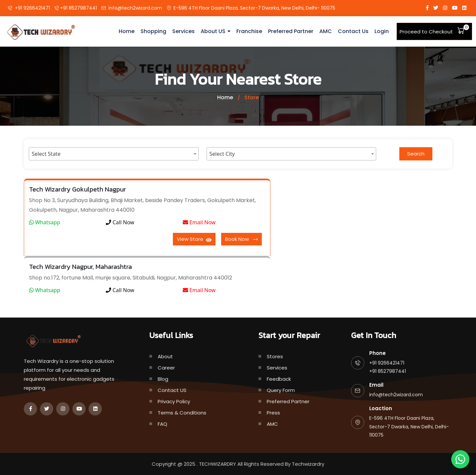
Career (166, 368)
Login (382, 31)
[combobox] (114, 154)
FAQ (162, 424)
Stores (275, 356)
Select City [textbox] (222, 154)
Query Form (281, 390)
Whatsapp (45, 222)
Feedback (279, 379)
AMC (326, 31)
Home (127, 31)
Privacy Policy (174, 401)
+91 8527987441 (79, 8)
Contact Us (353, 31)
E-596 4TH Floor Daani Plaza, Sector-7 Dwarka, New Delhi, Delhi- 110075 (254, 8)
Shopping (153, 31)
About (165, 356)
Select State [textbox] (46, 154)
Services (183, 31)
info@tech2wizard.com (135, 8)
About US (213, 31)
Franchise (249, 31)
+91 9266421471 (32, 8)
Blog (163, 379)
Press (273, 413)
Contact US (172, 390)
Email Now (199, 222)
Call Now (120, 222)
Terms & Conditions (182, 413)
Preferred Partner (291, 31)
